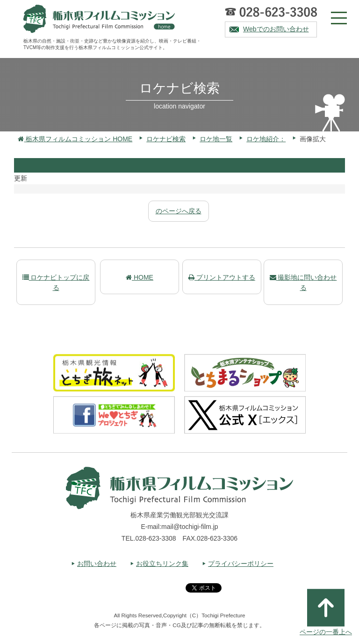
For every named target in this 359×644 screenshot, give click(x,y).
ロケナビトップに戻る (56, 282)
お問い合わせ (97, 564)
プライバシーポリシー (241, 564)
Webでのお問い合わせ (276, 29)
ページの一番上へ (326, 612)
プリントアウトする (222, 277)
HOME (140, 277)
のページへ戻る (179, 211)
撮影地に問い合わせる (303, 282)
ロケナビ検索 (166, 139)
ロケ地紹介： (266, 139)
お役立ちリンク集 (162, 564)
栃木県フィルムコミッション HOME (75, 139)
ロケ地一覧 (216, 139)
